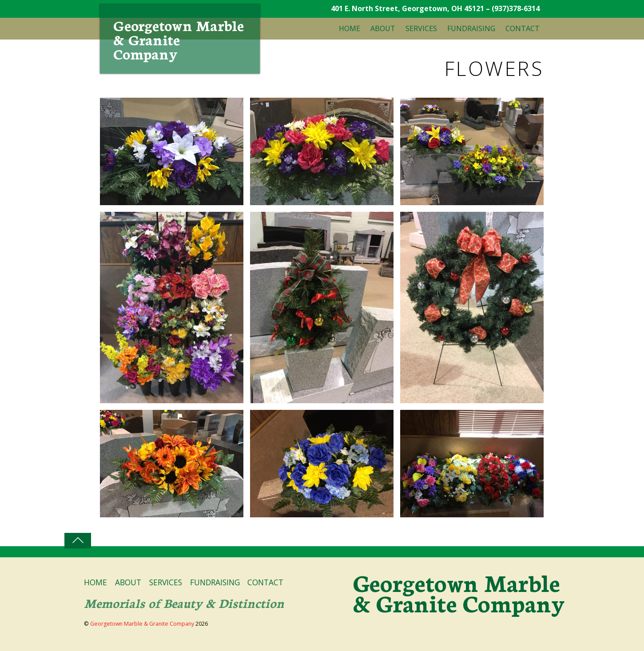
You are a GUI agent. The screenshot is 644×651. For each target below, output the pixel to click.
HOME (350, 28)
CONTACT (523, 28)
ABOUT (383, 28)
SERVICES (421, 28)
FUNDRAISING (471, 28)
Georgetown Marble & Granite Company (142, 624)
